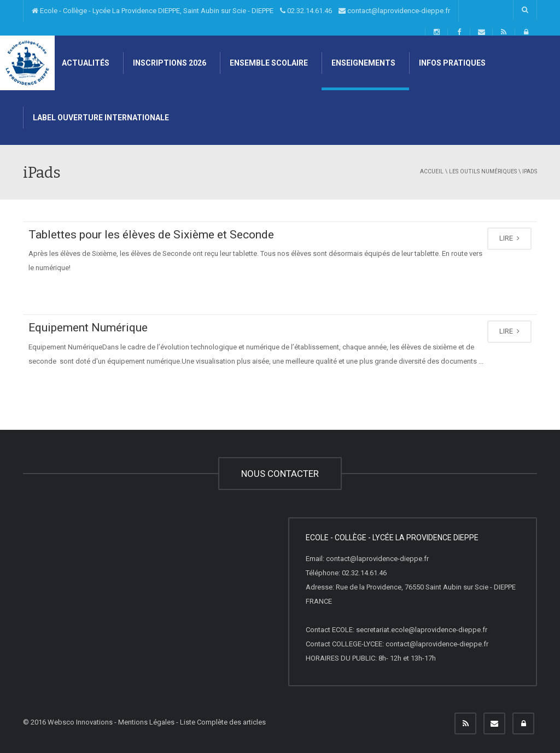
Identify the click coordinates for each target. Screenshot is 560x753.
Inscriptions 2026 (169, 63)
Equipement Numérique (88, 328)
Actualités (85, 63)
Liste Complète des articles (223, 722)
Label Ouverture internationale (100, 118)
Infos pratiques (451, 63)
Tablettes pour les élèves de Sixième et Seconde (151, 235)
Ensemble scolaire (268, 63)
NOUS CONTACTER (280, 474)
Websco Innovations (80, 722)
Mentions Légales (146, 722)
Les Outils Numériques (483, 171)
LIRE (509, 238)
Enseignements (363, 63)
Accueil (432, 171)
